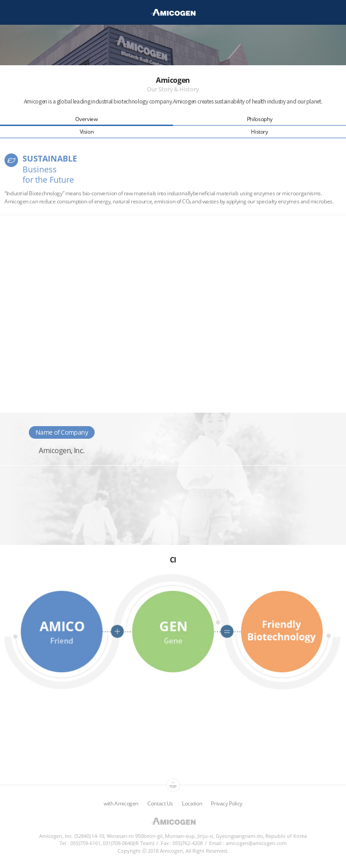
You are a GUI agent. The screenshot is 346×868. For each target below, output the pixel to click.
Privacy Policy (227, 803)
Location (192, 803)
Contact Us (160, 803)
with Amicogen (121, 803)
